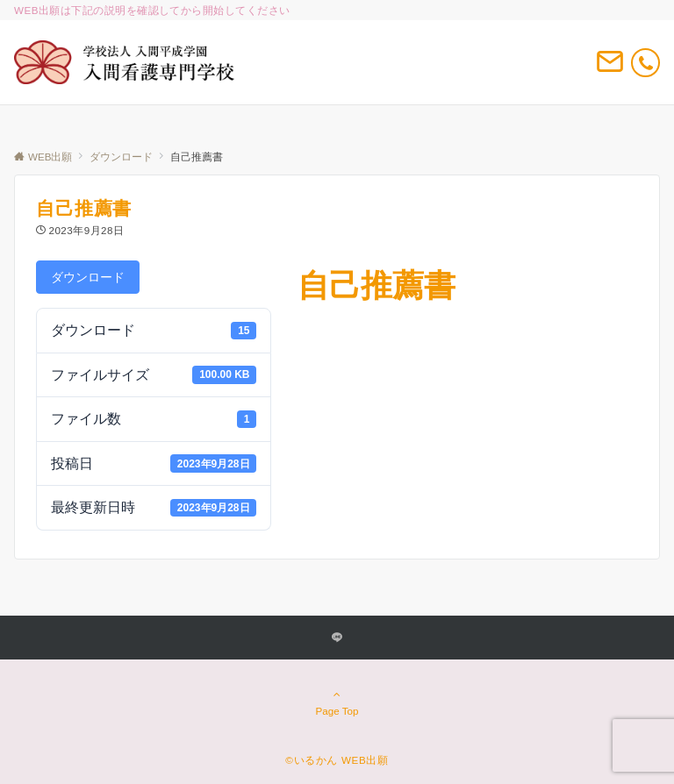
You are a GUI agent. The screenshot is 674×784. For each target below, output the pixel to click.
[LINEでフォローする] (337, 638)
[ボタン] (610, 69)
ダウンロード (88, 277)
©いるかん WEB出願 (337, 760)
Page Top (337, 702)
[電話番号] (645, 63)
